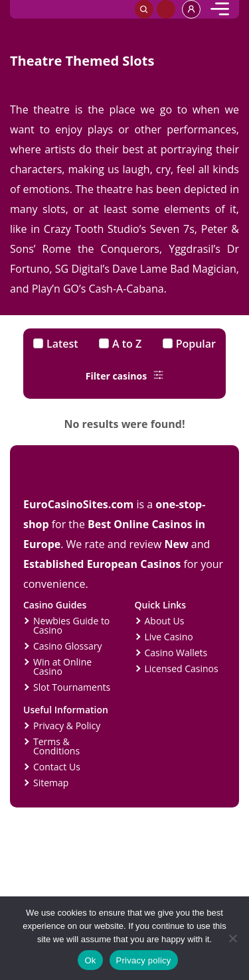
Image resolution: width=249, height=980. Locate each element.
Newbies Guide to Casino (71, 625)
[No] (232, 938)
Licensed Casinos (182, 668)
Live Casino (169, 637)
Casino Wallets (176, 653)
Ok (90, 960)
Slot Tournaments (72, 687)
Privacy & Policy (67, 726)
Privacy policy (144, 960)
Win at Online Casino (62, 666)
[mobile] (220, 9)
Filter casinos (124, 376)
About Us (165, 621)
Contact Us (57, 767)
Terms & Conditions (56, 746)
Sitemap (51, 783)
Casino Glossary (67, 646)
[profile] (191, 9)
